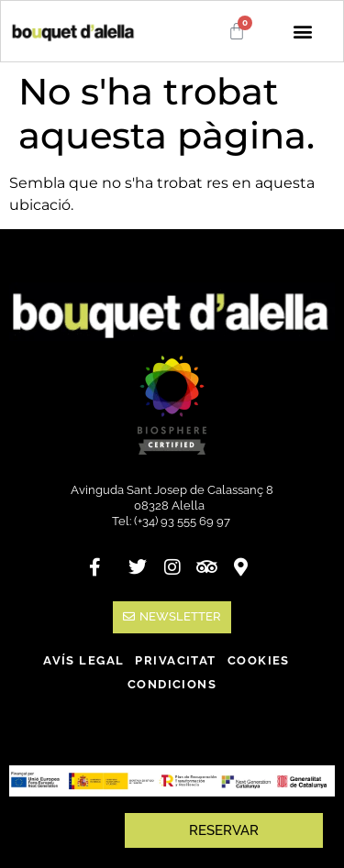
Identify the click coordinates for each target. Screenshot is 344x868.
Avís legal (83, 660)
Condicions (172, 684)
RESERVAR (224, 830)
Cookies (259, 660)
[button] (302, 32)
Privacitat (175, 660)
